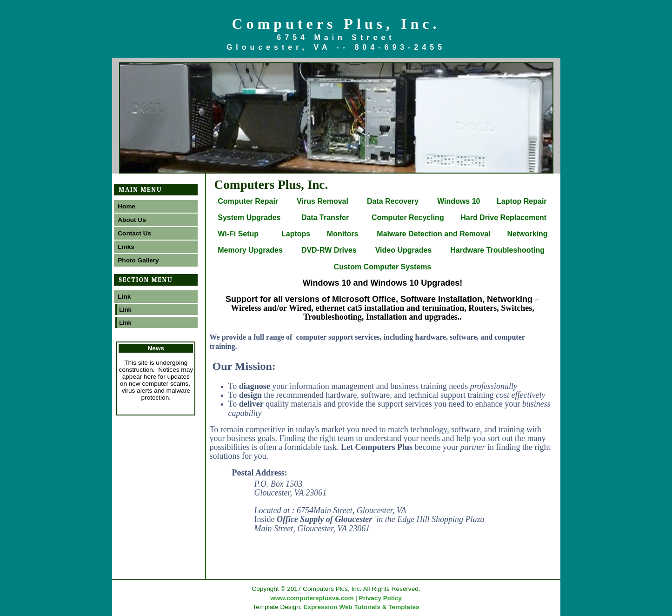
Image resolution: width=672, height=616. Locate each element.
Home (126, 206)
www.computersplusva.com (312, 598)
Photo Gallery (138, 260)
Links (126, 247)
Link (124, 297)
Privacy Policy (380, 598)
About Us (132, 220)
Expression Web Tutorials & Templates (361, 607)
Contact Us (134, 233)
